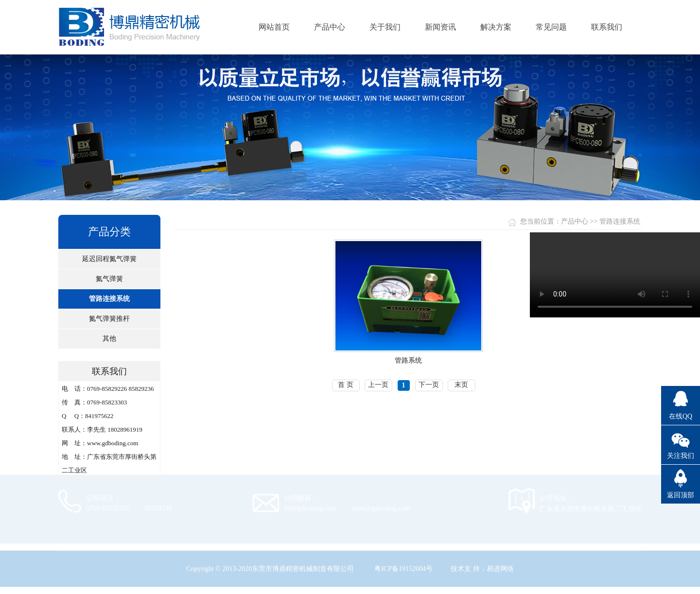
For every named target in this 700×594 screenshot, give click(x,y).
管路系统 (408, 360)
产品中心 (330, 27)
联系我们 (607, 27)
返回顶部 (681, 495)
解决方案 (496, 27)
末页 (461, 385)
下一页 (429, 385)
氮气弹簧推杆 (109, 319)
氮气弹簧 (109, 279)
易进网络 (500, 566)
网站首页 (274, 27)
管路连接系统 (109, 299)
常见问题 (551, 27)
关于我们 (385, 27)
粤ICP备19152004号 (403, 566)
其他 (109, 339)
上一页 (378, 385)
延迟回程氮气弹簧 (109, 259)
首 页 (346, 385)
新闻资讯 (440, 27)
